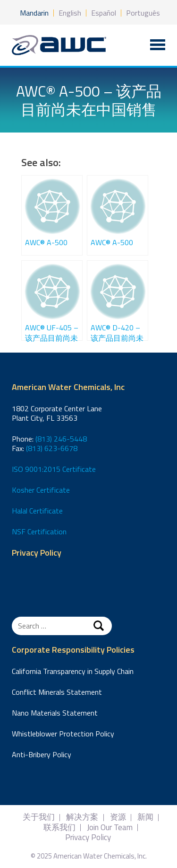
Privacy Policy (37, 553)
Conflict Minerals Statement (57, 692)
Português (143, 13)
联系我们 (59, 828)
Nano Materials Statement (55, 713)
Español (104, 13)
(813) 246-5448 (61, 439)
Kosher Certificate (41, 490)
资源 (118, 817)
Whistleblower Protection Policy (63, 734)
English (70, 13)
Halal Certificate (37, 511)
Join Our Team (110, 828)
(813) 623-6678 (52, 448)
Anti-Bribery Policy (42, 754)
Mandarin (34, 13)
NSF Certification (39, 531)
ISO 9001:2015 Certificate (54, 469)
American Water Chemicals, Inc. (59, 45)
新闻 (145, 817)
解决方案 (82, 817)
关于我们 (39, 817)
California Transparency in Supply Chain (73, 671)
